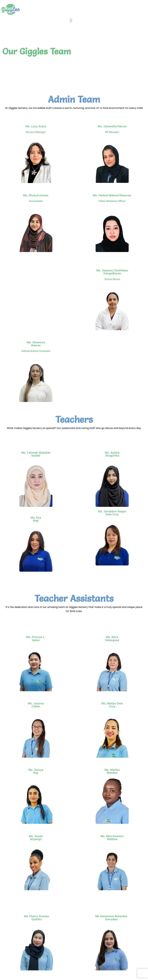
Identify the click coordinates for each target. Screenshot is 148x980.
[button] (71, 20)
